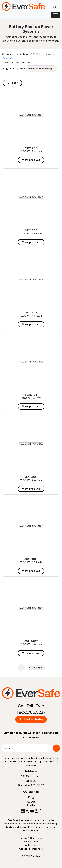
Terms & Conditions (31, 838)
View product (31, 160)
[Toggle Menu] (56, 15)
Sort (22, 69)
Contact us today (31, 719)
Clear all (8, 58)
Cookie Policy (31, 845)
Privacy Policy (51, 758)
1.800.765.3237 (31, 712)
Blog (31, 797)
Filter (12, 83)
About (31, 802)
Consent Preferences (31, 849)
